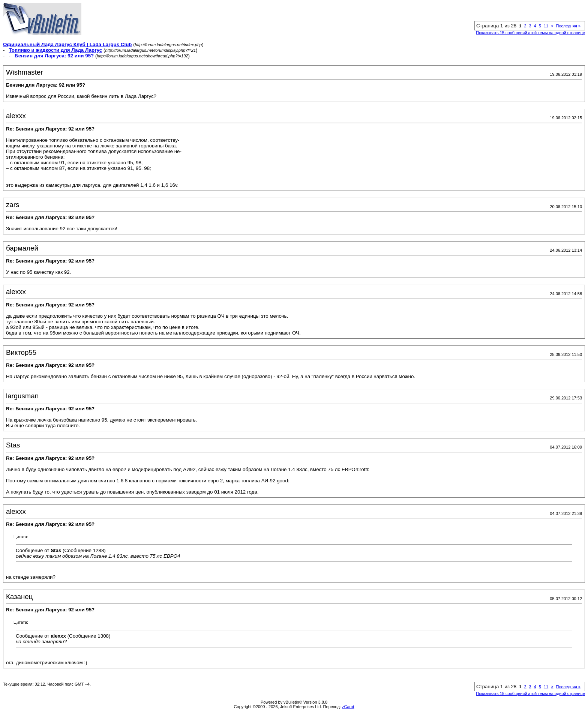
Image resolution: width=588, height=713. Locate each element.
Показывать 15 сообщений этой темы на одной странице (530, 33)
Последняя (568, 26)
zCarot (348, 707)
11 (546, 26)
